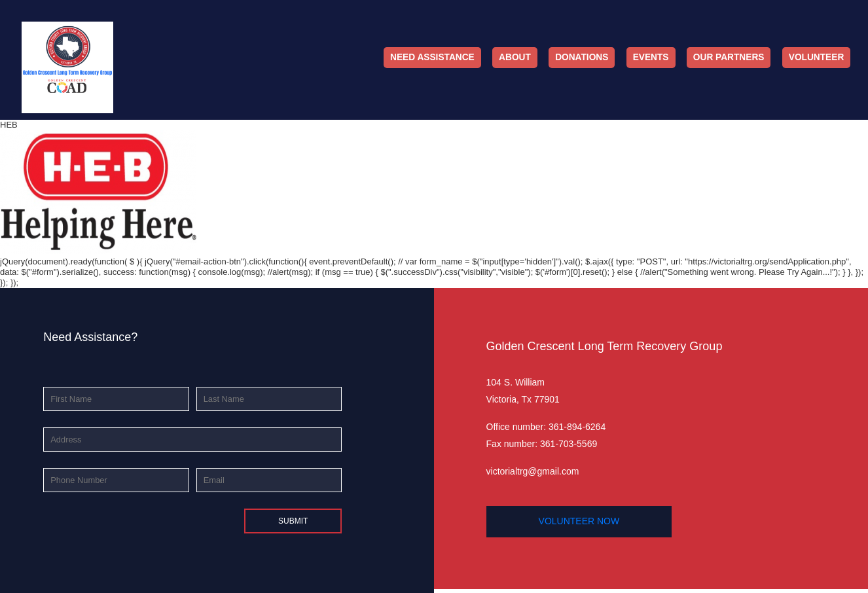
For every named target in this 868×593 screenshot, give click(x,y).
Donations (582, 57)
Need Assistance (432, 57)
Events (651, 57)
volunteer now (579, 521)
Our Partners (729, 57)
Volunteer (817, 57)
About (515, 57)
